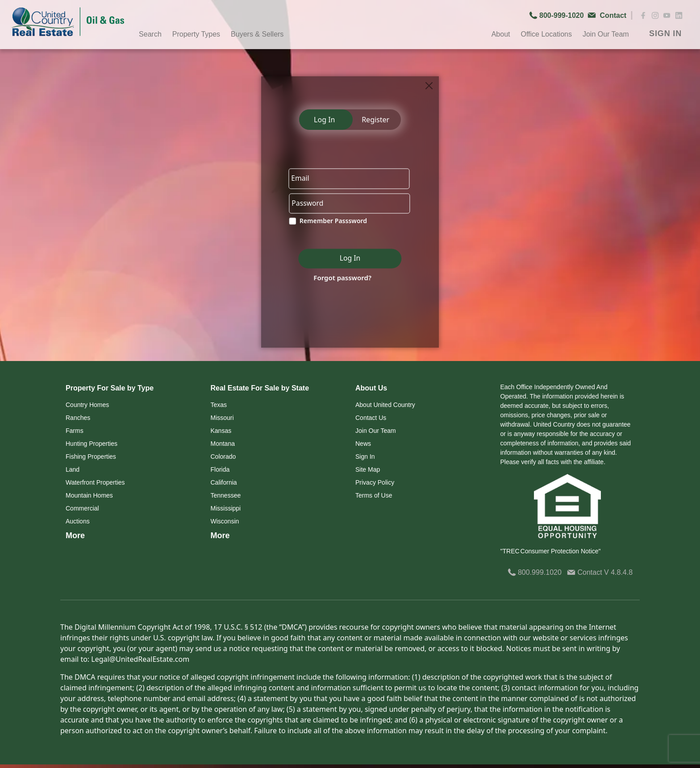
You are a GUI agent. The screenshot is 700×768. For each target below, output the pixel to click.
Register (375, 120)
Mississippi (226, 508)
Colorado (223, 457)
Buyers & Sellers (257, 34)
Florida (220, 469)
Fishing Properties (91, 457)
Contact (585, 572)
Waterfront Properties (95, 482)
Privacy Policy (375, 482)
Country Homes (87, 405)
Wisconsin (225, 521)
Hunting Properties (92, 444)
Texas (219, 405)
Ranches (78, 418)
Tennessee (226, 495)
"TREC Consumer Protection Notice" (551, 551)
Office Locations (546, 34)
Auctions (78, 521)
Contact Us (371, 418)
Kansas (221, 431)
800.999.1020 (535, 572)
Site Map (368, 469)
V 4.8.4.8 (618, 572)
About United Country (385, 405)
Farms (75, 431)
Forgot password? (341, 278)
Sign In (365, 457)
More (75, 536)
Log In (324, 120)
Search (150, 34)
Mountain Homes (89, 495)
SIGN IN (665, 33)
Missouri (222, 418)
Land (73, 469)
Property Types (196, 34)
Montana (223, 444)
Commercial (82, 508)
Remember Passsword (331, 222)
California (224, 482)
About (501, 34)
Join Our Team (606, 34)
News (363, 444)
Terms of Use (374, 495)
